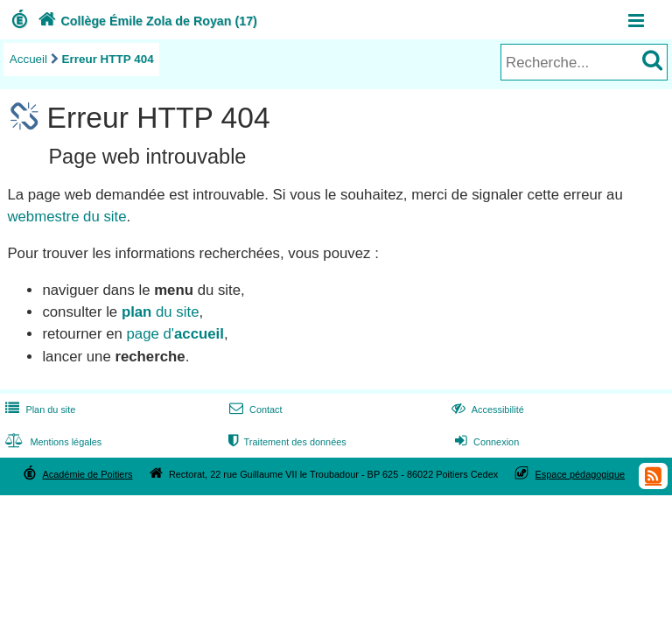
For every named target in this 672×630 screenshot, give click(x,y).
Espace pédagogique (581, 474)
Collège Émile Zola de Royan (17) (146, 21)
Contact (254, 409)
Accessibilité (486, 409)
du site (161, 312)
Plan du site (38, 409)
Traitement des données (286, 442)
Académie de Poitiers (87, 474)
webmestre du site (66, 217)
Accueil (28, 59)
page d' (175, 334)
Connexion (485, 442)
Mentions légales (52, 442)
